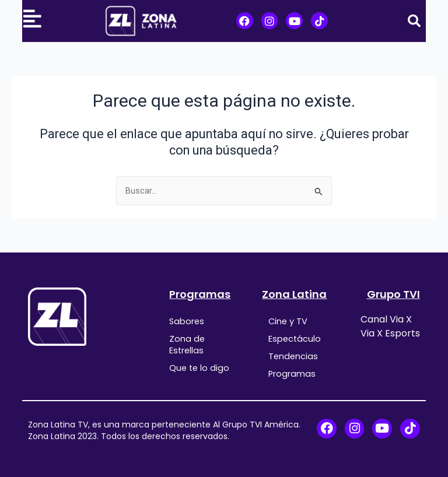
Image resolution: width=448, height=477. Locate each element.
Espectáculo (295, 339)
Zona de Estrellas (187, 345)
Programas (200, 294)
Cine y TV (288, 321)
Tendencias (293, 356)
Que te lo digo (199, 368)
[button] (414, 21)
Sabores (187, 321)
